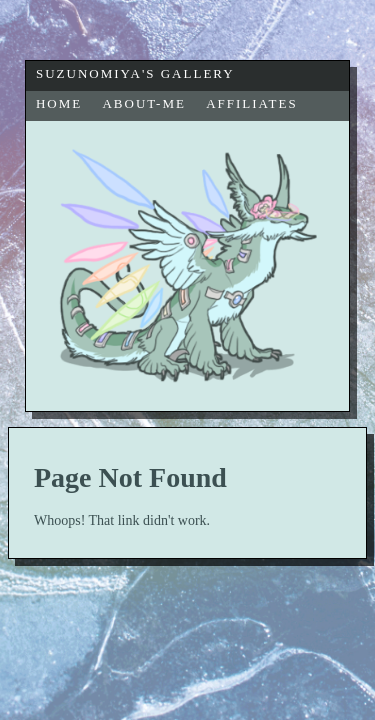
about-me (143, 103)
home (59, 103)
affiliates (252, 103)
